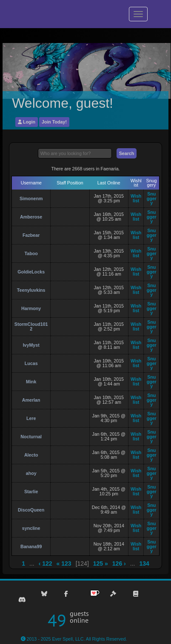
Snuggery (152, 198)
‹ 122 (46, 563)
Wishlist (136, 198)
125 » (101, 563)
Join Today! (54, 122)
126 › (119, 563)
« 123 (64, 563)
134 (144, 563)
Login (27, 122)
